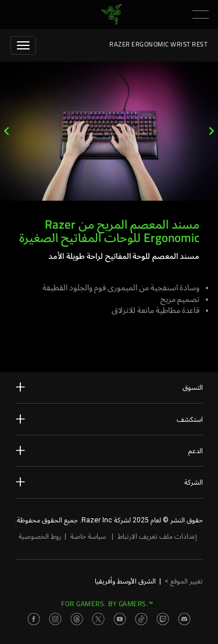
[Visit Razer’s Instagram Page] (55, 619)
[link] (111, 14)
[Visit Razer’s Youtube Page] (120, 619)
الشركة (109, 482)
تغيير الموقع (184, 581)
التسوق (109, 387)
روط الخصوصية (40, 536)
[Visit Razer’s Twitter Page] (98, 619)
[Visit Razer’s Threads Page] (77, 619)
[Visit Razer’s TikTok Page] (141, 619)
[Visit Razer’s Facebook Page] (34, 619)
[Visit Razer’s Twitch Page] (163, 619)
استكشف (109, 419)
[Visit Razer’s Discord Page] (184, 619)
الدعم (109, 450)
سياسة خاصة (88, 536)
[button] (201, 15)
